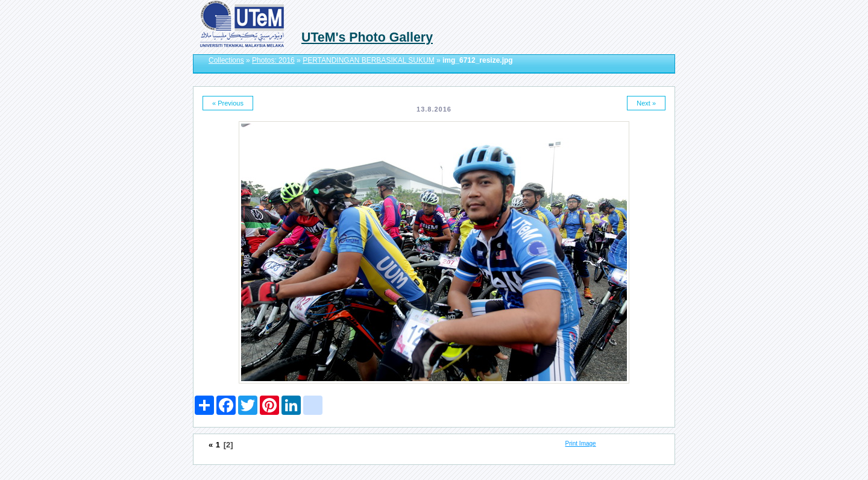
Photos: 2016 (273, 60)
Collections (226, 60)
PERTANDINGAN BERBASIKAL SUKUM (369, 60)
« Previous (228, 103)
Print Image (581, 444)
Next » (646, 103)
